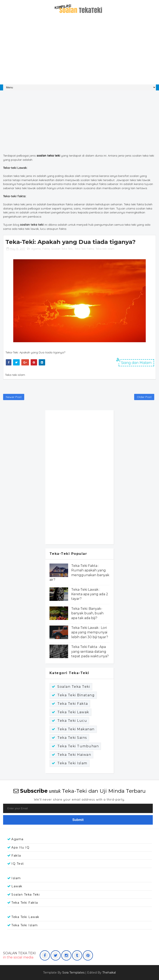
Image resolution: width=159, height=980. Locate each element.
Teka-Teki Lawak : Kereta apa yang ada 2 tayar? (90, 594)
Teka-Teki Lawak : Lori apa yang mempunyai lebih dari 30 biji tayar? (90, 632)
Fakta (46, 249)
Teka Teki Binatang (76, 695)
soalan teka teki (48, 156)
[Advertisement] (79, 51)
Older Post (144, 397)
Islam (16, 878)
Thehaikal (109, 973)
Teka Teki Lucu (72, 721)
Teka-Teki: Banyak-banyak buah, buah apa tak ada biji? (87, 613)
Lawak (17, 886)
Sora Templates (73, 973)
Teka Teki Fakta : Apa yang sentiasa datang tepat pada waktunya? (90, 651)
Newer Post (14, 397)
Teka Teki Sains (72, 738)
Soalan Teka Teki (62, 249)
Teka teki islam (105, 249)
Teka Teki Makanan (76, 729)
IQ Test (18, 864)
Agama (36, 249)
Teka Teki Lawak (73, 712)
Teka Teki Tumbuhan (78, 746)
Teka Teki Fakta (84, 249)
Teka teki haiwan (74, 755)
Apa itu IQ (20, 847)
